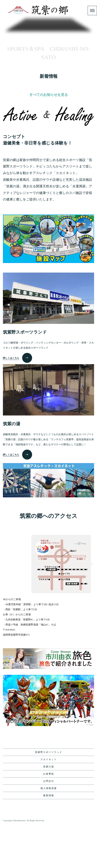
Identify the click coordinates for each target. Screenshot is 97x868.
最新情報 (49, 838)
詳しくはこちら (11, 400)
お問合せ (49, 824)
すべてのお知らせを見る (49, 137)
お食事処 (49, 816)
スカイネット (49, 802)
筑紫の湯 (49, 809)
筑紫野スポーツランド (49, 795)
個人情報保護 (49, 831)
